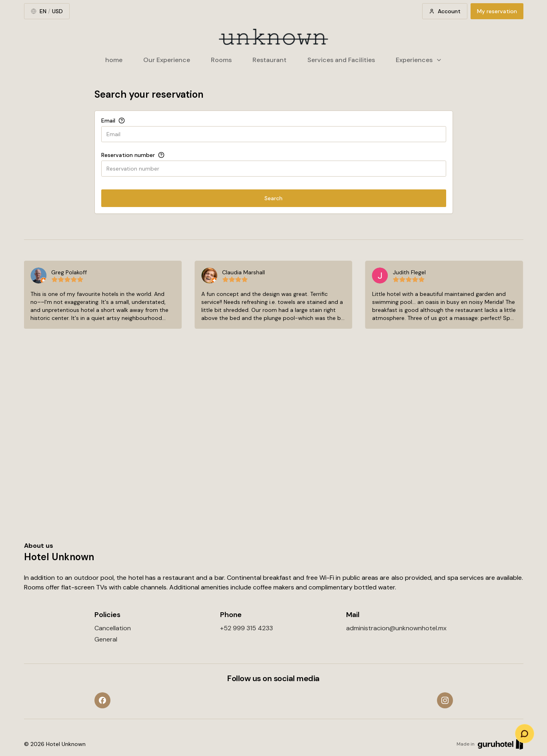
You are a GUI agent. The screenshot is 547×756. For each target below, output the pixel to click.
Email (108, 121)
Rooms (221, 60)
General (106, 639)
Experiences (419, 60)
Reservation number (128, 155)
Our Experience (167, 60)
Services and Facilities (341, 60)
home (114, 60)
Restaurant (269, 60)
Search (273, 198)
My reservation (497, 11)
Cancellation (113, 628)
